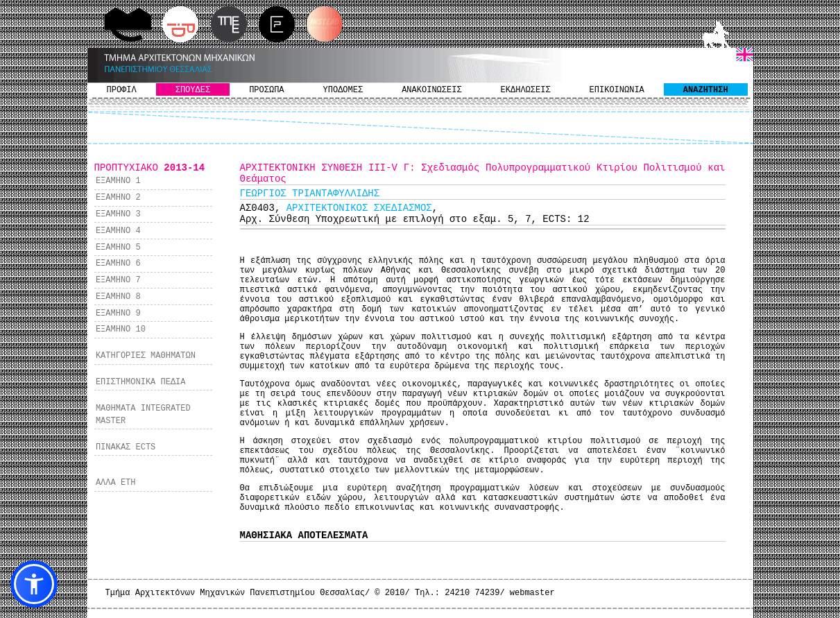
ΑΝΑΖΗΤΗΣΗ (706, 90)
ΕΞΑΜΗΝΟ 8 (118, 297)
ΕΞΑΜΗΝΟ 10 (121, 329)
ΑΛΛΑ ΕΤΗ (116, 483)
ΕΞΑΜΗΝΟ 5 (118, 248)
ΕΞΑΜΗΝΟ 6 (118, 264)
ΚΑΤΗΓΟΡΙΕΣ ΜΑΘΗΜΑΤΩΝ (146, 356)
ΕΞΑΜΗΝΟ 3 (118, 214)
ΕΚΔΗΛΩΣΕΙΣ (526, 90)
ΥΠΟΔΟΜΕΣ (343, 90)
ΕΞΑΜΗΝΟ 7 (118, 280)
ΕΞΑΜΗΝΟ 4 (118, 231)
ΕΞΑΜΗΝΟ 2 (118, 198)
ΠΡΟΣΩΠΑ (266, 90)
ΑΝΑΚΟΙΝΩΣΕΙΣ (431, 90)
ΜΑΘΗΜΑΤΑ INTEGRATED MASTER (143, 415)
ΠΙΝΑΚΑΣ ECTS (126, 447)
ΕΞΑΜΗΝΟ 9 (118, 314)
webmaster (532, 593)
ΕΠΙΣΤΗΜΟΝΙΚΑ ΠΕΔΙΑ (141, 382)
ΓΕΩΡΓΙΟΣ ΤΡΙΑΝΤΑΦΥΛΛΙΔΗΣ (310, 194)
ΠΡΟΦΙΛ (122, 90)
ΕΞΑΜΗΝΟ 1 (118, 181)
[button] (34, 584)
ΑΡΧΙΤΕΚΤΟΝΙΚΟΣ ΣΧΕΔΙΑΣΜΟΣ (359, 208)
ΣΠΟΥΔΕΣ (193, 90)
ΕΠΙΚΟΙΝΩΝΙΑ (617, 90)
